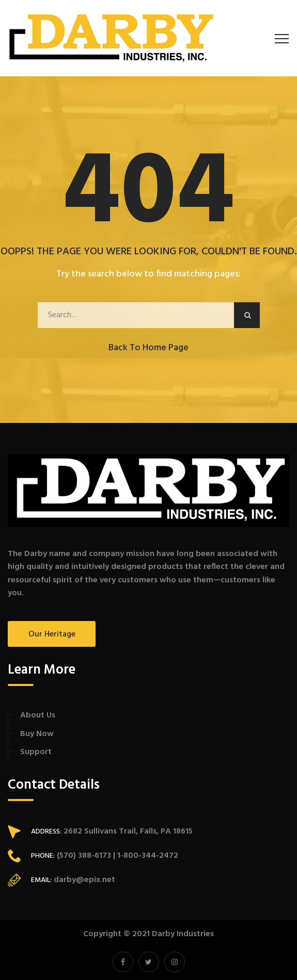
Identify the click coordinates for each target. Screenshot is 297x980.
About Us (38, 715)
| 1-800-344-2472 (145, 856)
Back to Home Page (148, 348)
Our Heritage (52, 634)
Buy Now (37, 734)
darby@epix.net (84, 880)
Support (36, 752)
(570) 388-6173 (83, 856)
